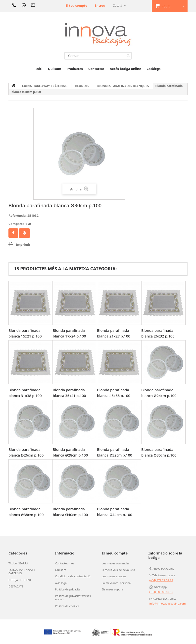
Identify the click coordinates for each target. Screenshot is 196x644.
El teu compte (76, 5)
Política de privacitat (68, 589)
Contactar (96, 69)
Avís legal (61, 583)
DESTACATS (16, 586)
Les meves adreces (114, 576)
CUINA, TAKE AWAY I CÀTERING (21, 572)
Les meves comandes (115, 563)
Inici (39, 69)
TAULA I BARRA (18, 563)
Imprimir (23, 245)
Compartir (13, 233)
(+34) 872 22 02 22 (161, 580)
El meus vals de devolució (118, 570)
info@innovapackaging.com (167, 603)
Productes (75, 69)
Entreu (100, 5)
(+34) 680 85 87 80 (161, 592)
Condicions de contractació (73, 576)
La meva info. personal (116, 583)
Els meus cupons (112, 589)
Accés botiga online (125, 69)
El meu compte (115, 553)
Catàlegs (153, 69)
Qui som (55, 69)
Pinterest (24, 233)
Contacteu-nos (65, 563)
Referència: (18, 215)
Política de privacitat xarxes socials (73, 597)
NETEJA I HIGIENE (20, 580)
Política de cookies (67, 606)
